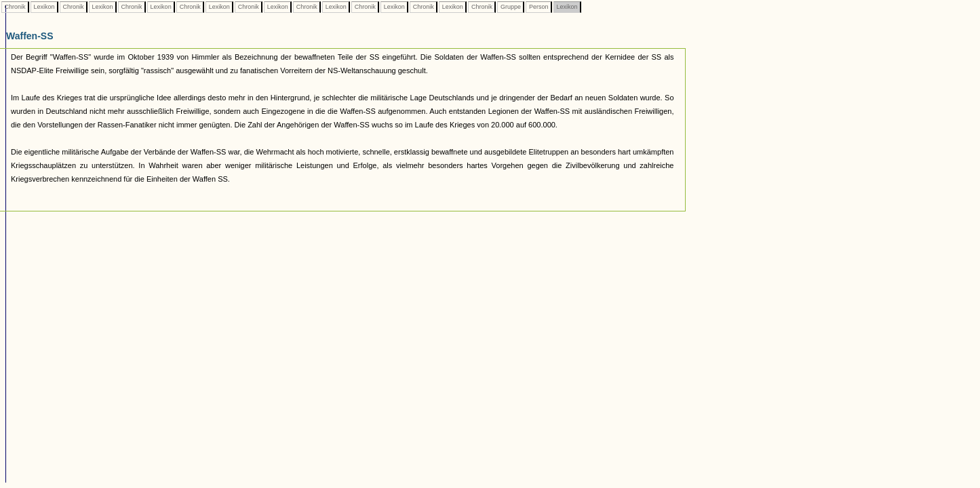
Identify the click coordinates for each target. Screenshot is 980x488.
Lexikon (44, 7)
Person (538, 7)
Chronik (15, 7)
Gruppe (510, 7)
